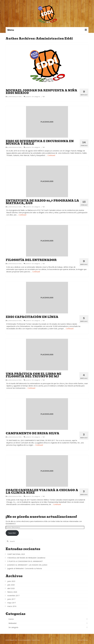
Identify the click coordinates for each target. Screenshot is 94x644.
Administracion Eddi (15, 97)
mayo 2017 (12, 603)
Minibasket (13, 623)
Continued (51, 155)
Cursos (11, 619)
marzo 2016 (12, 606)
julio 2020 (11, 585)
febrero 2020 (12, 592)
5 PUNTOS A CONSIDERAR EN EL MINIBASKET (25, 561)
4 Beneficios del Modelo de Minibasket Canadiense (26, 558)
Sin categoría (36, 97)
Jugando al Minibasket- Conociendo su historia (25, 568)
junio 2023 (11, 581)
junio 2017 (11, 599)
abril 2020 (11, 588)
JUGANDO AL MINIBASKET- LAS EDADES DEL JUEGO (27, 565)
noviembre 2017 (13, 596)
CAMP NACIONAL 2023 (16, 554)
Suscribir (12, 533)
